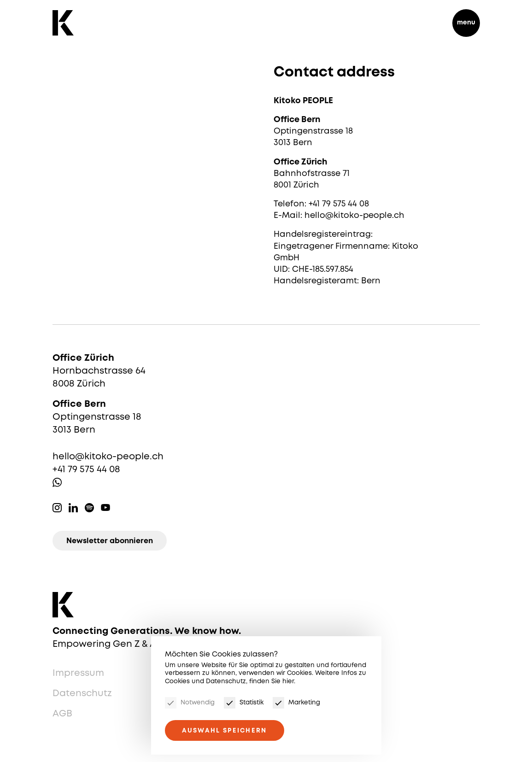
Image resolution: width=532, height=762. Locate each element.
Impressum (78, 673)
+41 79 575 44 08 (86, 470)
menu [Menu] (466, 23)
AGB (62, 714)
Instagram (57, 508)
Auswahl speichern (225, 731)
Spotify (89, 508)
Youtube (105, 508)
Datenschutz (82, 694)
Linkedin (73, 508)
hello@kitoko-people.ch (108, 457)
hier (288, 681)
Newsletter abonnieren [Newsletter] (110, 541)
